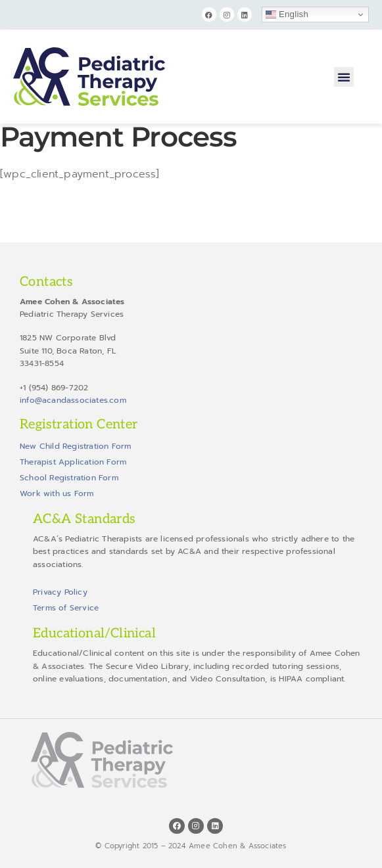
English (287, 14)
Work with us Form (57, 493)
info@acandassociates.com (73, 400)
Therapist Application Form (73, 462)
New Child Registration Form (75, 446)
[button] (344, 77)
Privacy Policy (60, 592)
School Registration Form (69, 478)
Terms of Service (66, 608)
